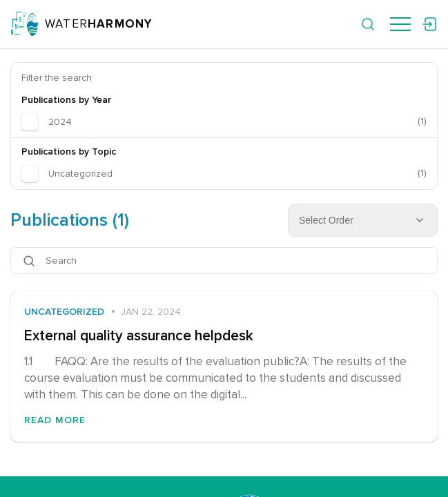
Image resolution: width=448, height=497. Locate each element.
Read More (55, 420)
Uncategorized (64, 312)
